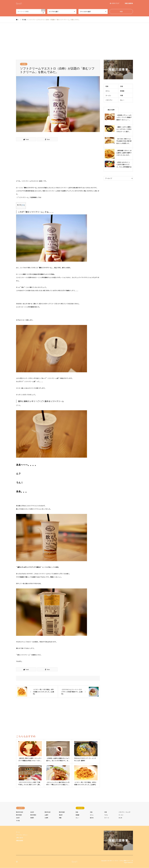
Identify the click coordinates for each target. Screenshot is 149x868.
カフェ (108, 91)
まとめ (120, 818)
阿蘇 (60, 818)
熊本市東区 (62, 812)
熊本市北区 (48, 812)
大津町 (46, 818)
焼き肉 (92, 818)
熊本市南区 (33, 815)
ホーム (18, 832)
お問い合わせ (20, 838)
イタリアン (109, 100)
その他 (24, 64)
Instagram (17, 861)
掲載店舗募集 (129, 3)
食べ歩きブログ (115, 3)
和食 (107, 86)
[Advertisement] (74, 41)
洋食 (122, 86)
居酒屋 (122, 91)
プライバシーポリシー (22, 835)
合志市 (32, 812)
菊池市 (61, 815)
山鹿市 (46, 815)
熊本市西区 (19, 815)
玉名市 (18, 818)
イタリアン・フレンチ (124, 812)
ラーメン (108, 95)
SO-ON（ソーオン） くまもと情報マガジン (119, 861)
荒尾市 (32, 818)
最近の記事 (111, 110)
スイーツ (107, 818)
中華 (122, 95)
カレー (122, 100)
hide (23, 205)
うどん (106, 815)
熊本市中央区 (20, 812)
